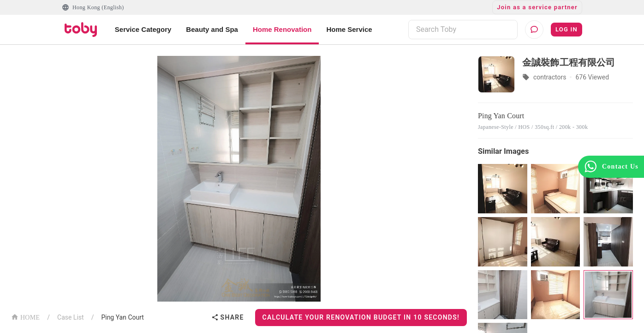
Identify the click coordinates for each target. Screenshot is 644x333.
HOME (25, 317)
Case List (71, 317)
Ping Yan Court (122, 317)
